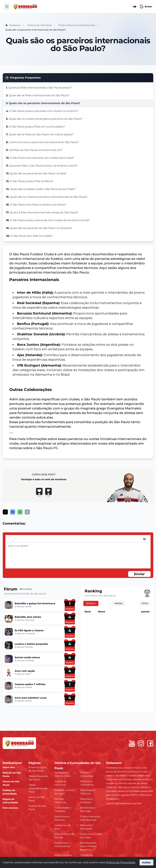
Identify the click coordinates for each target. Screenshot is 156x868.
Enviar (139, 574)
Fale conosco (10, 808)
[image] (144, 539)
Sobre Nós (9, 767)
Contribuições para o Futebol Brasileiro (88, 846)
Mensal (119, 603)
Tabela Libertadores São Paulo (38, 788)
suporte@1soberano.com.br (124, 803)
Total (145, 603)
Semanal (91, 603)
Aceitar (146, 862)
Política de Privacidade (121, 862)
